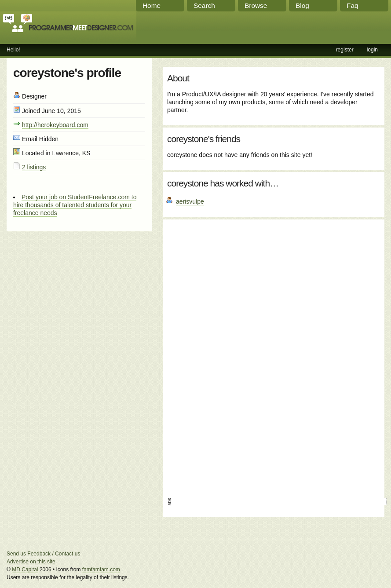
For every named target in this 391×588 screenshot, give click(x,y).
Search (204, 5)
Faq (353, 5)
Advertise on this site (31, 562)
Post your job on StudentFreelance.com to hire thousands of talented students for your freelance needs (75, 205)
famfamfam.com (101, 570)
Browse (256, 5)
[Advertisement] (194, 356)
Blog (302, 5)
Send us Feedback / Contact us (43, 554)
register (345, 50)
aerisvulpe (190, 201)
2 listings (34, 167)
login (372, 50)
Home (152, 5)
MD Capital (25, 570)
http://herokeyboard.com (55, 125)
